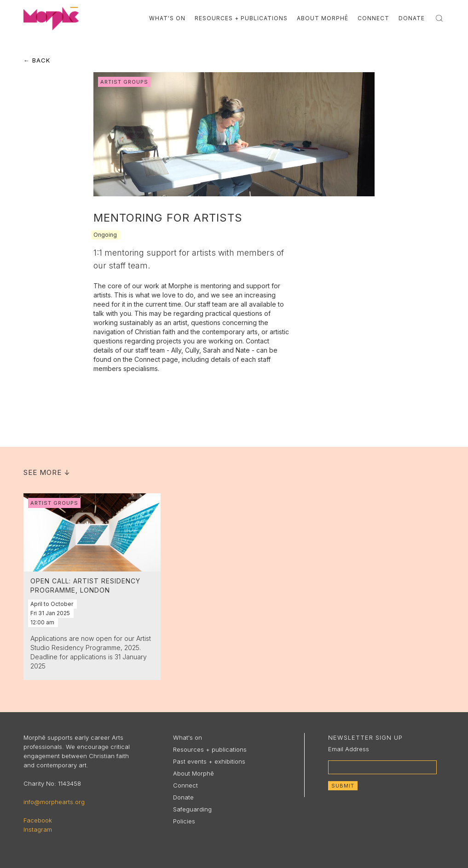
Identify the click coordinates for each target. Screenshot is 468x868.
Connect (373, 18)
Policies (184, 821)
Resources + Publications (241, 18)
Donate (412, 18)
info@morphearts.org (54, 802)
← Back (37, 60)
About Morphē (323, 18)
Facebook (38, 820)
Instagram (38, 829)
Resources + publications (210, 749)
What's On (167, 18)
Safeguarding (192, 809)
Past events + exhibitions (209, 761)
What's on (188, 737)
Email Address (349, 749)
